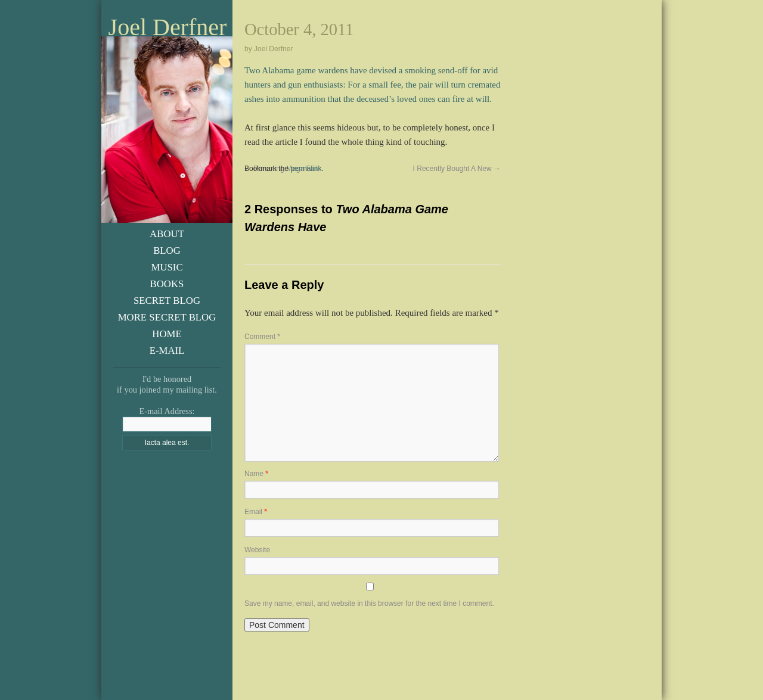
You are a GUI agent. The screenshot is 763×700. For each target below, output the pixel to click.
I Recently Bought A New (457, 169)
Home (167, 334)
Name (256, 474)
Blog (167, 251)
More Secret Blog (167, 317)
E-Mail (167, 351)
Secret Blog (167, 301)
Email (256, 512)
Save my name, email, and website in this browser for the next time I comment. (369, 603)
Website (257, 550)
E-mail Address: (167, 411)
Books (167, 284)
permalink (306, 169)
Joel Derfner (168, 27)
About (167, 234)
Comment (262, 337)
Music (167, 267)
